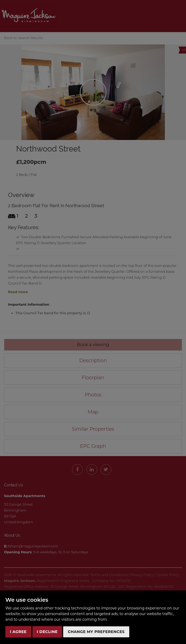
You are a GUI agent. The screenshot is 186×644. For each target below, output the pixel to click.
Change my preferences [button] (96, 632)
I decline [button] (47, 632)
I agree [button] (18, 632)
